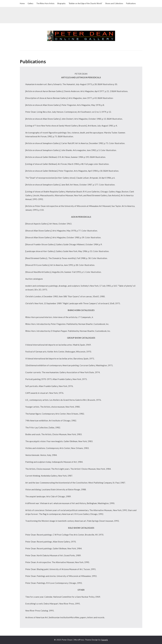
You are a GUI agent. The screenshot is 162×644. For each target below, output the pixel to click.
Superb (105, 640)
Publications (131, 3)
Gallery (30, 3)
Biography (61, 3)
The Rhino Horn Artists (45, 3)
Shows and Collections (114, 3)
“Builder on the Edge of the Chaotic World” (85, 3)
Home (22, 3)
